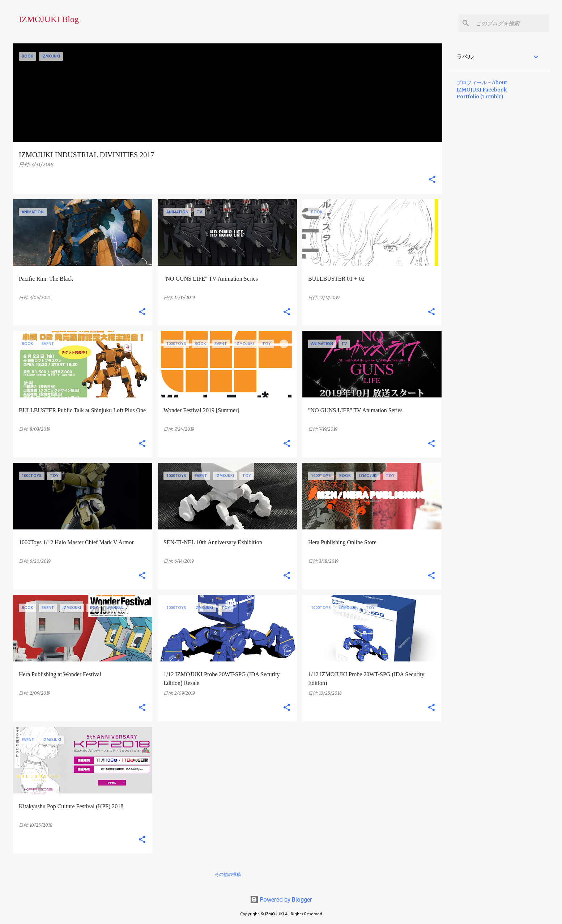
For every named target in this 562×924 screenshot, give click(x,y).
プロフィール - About (482, 82)
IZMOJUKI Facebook (482, 90)
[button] (432, 180)
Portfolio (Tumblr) (480, 97)
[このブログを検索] (511, 23)
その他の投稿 (228, 874)
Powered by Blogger (281, 899)
